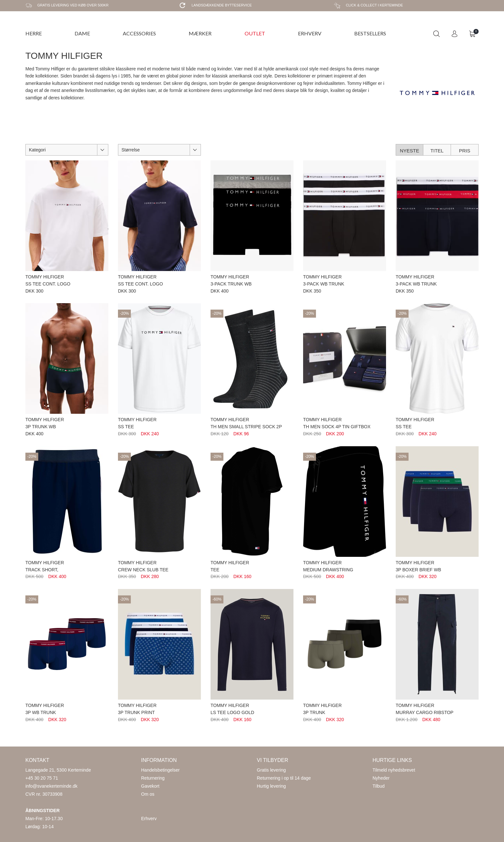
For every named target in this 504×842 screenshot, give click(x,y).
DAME (82, 33)
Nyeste (410, 151)
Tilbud (379, 786)
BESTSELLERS (370, 33)
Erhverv (149, 819)
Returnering (153, 778)
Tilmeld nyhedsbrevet (394, 770)
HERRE (34, 33)
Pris (465, 151)
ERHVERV (310, 33)
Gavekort (150, 786)
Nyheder (381, 778)
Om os (148, 794)
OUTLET (255, 33)
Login (455, 34)
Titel (437, 151)
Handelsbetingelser (160, 770)
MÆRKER (200, 33)
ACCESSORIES (139, 33)
